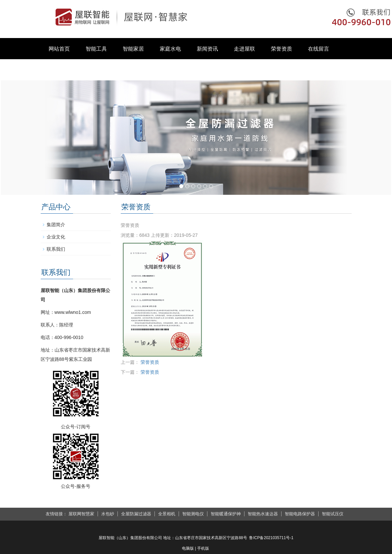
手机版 (203, 548)
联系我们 (59, 70)
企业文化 (56, 237)
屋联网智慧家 (81, 514)
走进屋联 (244, 49)
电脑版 (188, 548)
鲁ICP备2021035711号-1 (271, 538)
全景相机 (167, 514)
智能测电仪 (193, 514)
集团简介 (56, 225)
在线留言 (319, 49)
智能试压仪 (333, 514)
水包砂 (108, 514)
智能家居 (133, 49)
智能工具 (96, 49)
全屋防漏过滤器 (136, 514)
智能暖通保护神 (226, 514)
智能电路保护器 (300, 514)
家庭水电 (170, 49)
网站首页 (59, 49)
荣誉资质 (282, 49)
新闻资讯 (207, 49)
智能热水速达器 (263, 514)
